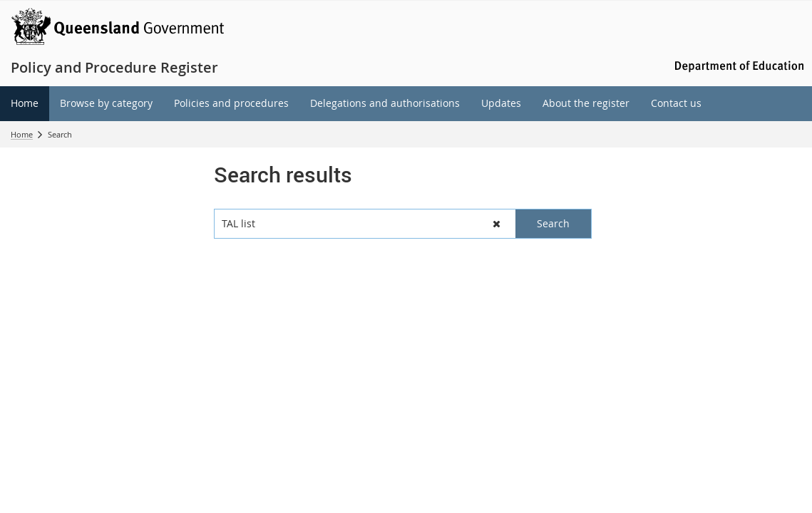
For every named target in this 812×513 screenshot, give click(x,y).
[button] (497, 224)
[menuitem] (25, 104)
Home (22, 134)
